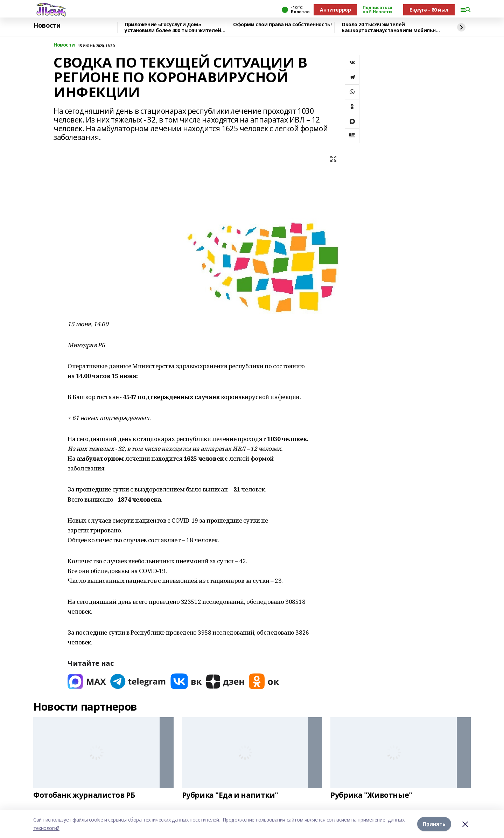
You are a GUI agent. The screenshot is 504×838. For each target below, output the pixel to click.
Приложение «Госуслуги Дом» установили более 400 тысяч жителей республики (173, 27)
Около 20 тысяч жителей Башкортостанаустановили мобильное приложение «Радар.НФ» (392, 27)
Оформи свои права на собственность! (282, 25)
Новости (47, 26)
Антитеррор (335, 10)
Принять (434, 824)
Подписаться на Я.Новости (377, 10)
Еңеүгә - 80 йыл (429, 10)
